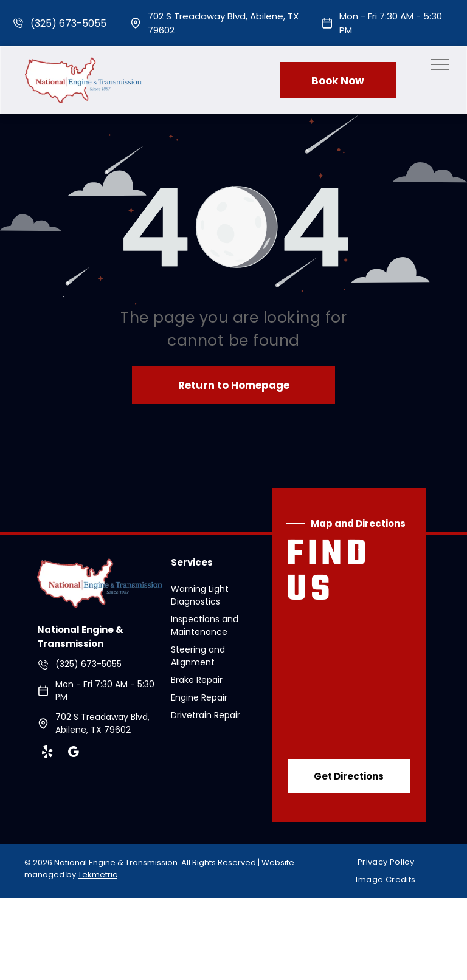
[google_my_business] (73, 754)
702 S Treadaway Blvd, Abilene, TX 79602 (102, 723)
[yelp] (47, 754)
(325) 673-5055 (68, 23)
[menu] (440, 64)
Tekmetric (98, 875)
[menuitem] (390, 862)
